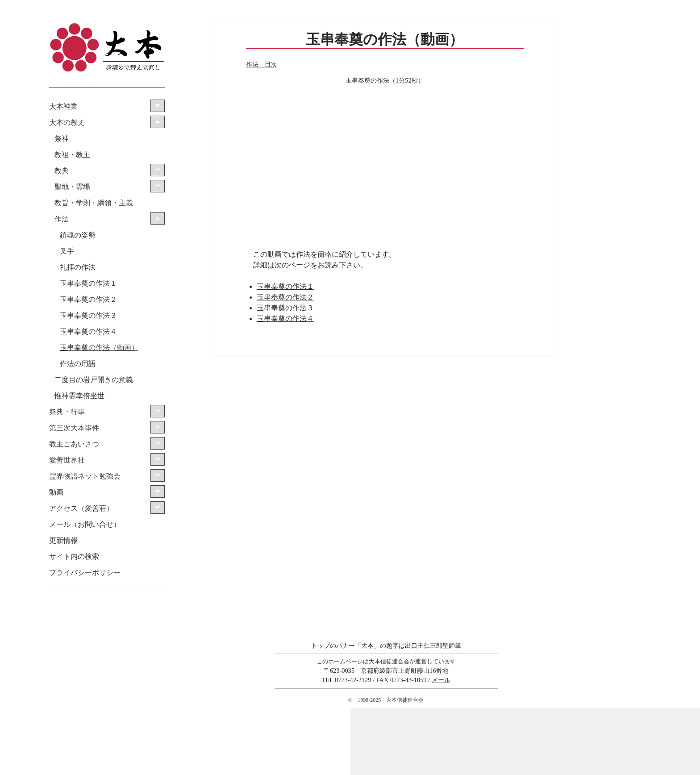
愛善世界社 (67, 460)
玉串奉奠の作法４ (88, 331)
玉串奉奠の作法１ (88, 283)
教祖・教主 (72, 155)
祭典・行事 (67, 412)
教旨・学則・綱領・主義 (94, 203)
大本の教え (67, 123)
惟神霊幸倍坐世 (79, 396)
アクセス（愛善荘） (81, 508)
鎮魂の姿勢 (78, 235)
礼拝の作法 (78, 267)
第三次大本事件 (74, 428)
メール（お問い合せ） (85, 524)
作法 (62, 219)
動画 (56, 492)
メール (441, 680)
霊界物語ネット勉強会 (85, 476)
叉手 (67, 251)
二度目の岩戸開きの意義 (94, 380)
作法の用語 (78, 364)
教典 (62, 171)
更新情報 (63, 540)
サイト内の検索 (74, 556)
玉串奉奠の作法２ (88, 299)
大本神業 (63, 106)
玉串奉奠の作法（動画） (99, 348)
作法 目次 (262, 64)
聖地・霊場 (72, 187)
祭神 (62, 139)
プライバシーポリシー (85, 573)
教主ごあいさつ (74, 444)
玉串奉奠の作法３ (88, 315)
